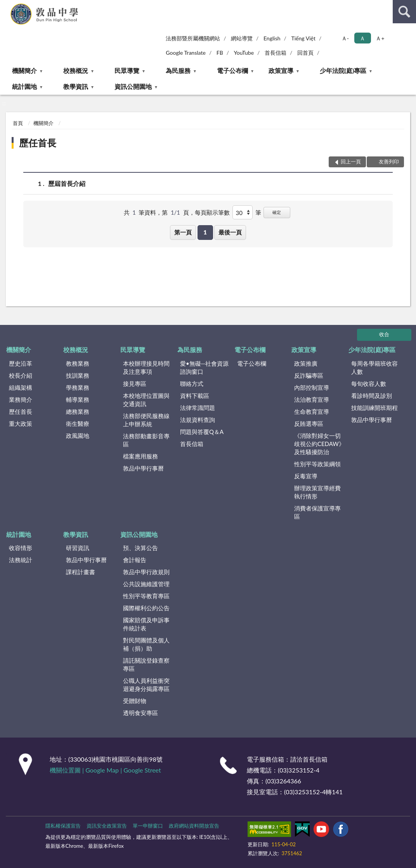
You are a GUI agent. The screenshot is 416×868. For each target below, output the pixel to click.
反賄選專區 (309, 424)
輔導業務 (78, 399)
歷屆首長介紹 (67, 183)
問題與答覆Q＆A (202, 432)
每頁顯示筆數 (212, 212)
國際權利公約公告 (146, 608)
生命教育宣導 (312, 411)
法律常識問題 (198, 408)
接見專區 (135, 384)
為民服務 (178, 70)
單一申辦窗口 (148, 826)
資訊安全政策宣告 (107, 826)
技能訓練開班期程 (374, 408)
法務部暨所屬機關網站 (193, 38)
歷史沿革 (21, 363)
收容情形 (21, 548)
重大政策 (21, 424)
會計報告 (135, 560)
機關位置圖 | (68, 770)
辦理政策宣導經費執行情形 (317, 492)
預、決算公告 (140, 548)
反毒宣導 (306, 476)
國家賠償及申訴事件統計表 (146, 624)
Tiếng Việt (303, 38)
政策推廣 (306, 363)
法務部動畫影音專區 (146, 440)
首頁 (18, 123)
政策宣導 (281, 70)
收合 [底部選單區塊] (384, 334)
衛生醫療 (78, 424)
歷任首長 (38, 143)
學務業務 (78, 387)
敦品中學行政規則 (146, 572)
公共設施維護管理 (146, 584)
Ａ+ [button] (380, 38)
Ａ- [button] (345, 38)
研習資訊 (78, 548)
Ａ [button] (362, 38)
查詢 (404, 12)
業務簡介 (21, 399)
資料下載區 (195, 396)
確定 (277, 212)
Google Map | (104, 770)
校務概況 (76, 70)
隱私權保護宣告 (63, 826)
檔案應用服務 (140, 456)
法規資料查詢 (198, 420)
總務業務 (78, 411)
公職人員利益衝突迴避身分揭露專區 (146, 685)
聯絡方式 (192, 384)
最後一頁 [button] (230, 232)
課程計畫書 (81, 572)
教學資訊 (76, 86)
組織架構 (21, 387)
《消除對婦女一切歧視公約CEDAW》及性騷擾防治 (319, 444)
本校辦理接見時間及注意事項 (146, 367)
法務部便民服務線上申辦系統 (146, 420)
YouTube (244, 53)
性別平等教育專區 (146, 596)
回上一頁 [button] (351, 161)
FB (220, 53)
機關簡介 (24, 70)
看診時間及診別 (372, 396)
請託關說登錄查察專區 (146, 664)
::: (6, 6)
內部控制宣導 (312, 387)
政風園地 (78, 436)
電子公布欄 (232, 70)
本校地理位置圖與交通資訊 (146, 400)
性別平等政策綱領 (317, 464)
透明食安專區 (140, 713)
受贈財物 (135, 701)
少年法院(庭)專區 (343, 70)
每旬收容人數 (369, 384)
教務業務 (78, 363)
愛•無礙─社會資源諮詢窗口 (204, 367)
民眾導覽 (127, 70)
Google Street (142, 770)
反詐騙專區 (309, 375)
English (272, 38)
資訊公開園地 (133, 86)
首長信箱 (276, 53)
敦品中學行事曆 (143, 468)
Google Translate (186, 53)
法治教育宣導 (312, 399)
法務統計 (21, 560)
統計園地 (24, 86)
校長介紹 (21, 375)
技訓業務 (78, 375)
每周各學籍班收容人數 (374, 367)
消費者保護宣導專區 (317, 512)
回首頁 (305, 53)
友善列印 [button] (389, 161)
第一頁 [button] (183, 232)
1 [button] (205, 232)
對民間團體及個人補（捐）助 (146, 644)
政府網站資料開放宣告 (194, 826)
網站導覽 (242, 38)
